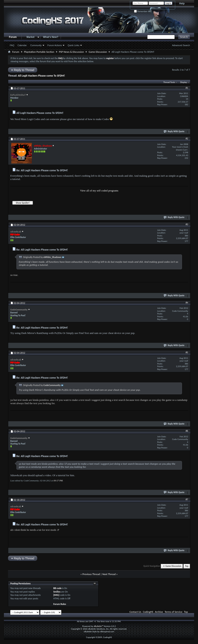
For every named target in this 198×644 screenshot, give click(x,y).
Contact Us (135, 612)
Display (184, 82)
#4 (187, 303)
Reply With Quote (174, 131)
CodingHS (148, 612)
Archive (159, 612)
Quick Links (74, 45)
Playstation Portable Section (39, 52)
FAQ (12, 45)
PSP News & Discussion (71, 52)
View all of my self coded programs (99, 191)
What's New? (51, 37)
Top (187, 566)
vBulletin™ (98, 626)
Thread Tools (169, 82)
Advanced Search (181, 45)
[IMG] (56, 595)
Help (182, 3)
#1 (187, 88)
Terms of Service (174, 612)
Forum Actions (55, 45)
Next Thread (109, 574)
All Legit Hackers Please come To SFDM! (41, 76)
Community (36, 45)
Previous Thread (91, 574)
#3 (187, 224)
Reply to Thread (23, 70)
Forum (13, 37)
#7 (187, 499)
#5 (187, 352)
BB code (57, 588)
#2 (187, 139)
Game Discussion (98, 52)
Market (31, 37)
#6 (187, 431)
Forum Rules (60, 604)
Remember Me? (143, 11)
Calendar (22, 45)
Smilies (57, 592)
